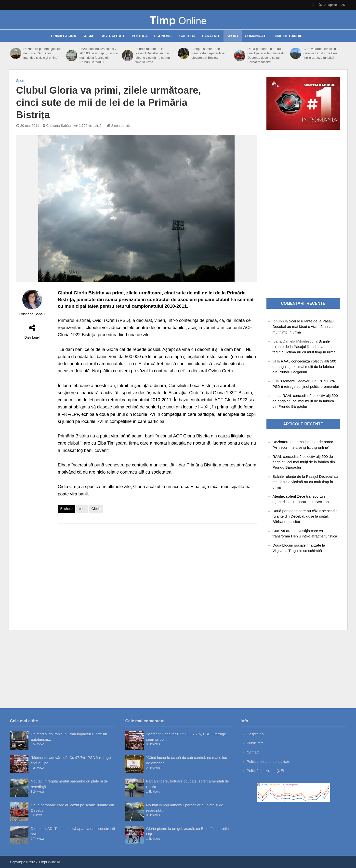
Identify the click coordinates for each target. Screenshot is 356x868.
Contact (253, 752)
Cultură (188, 36)
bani (82, 509)
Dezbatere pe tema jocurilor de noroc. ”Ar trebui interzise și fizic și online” (43, 53)
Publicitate (255, 743)
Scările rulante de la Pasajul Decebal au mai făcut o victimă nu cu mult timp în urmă (153, 55)
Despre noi (256, 734)
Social (89, 36)
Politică (140, 36)
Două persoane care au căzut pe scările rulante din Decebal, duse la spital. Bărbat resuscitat (267, 55)
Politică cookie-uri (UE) (266, 771)
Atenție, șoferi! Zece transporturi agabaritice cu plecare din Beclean (210, 53)
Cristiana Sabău (59, 126)
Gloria (96, 509)
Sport (233, 36)
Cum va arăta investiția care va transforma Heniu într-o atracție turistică (321, 53)
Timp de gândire (290, 36)
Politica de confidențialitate (269, 761)
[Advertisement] (157, 566)
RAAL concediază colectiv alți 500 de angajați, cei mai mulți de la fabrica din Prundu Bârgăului (99, 55)
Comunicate (256, 36)
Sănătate (211, 36)
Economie (163, 36)
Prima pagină (64, 36)
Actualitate (114, 36)
